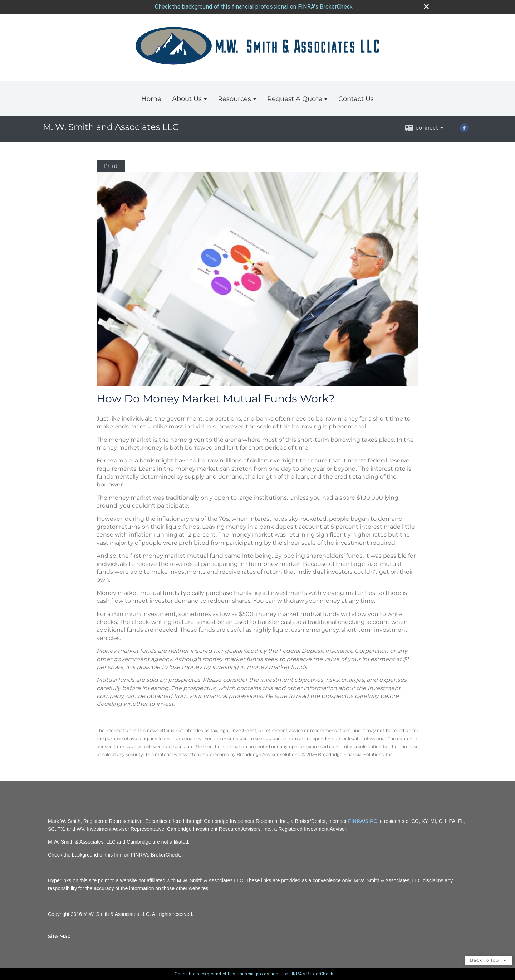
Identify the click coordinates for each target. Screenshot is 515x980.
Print (111, 166)
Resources (234, 99)
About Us (187, 99)
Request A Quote (295, 99)
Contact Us (356, 99)
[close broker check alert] (426, 6)
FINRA (356, 821)
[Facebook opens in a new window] (464, 130)
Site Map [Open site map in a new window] (59, 936)
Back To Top (489, 960)
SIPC (371, 821)
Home (151, 99)
